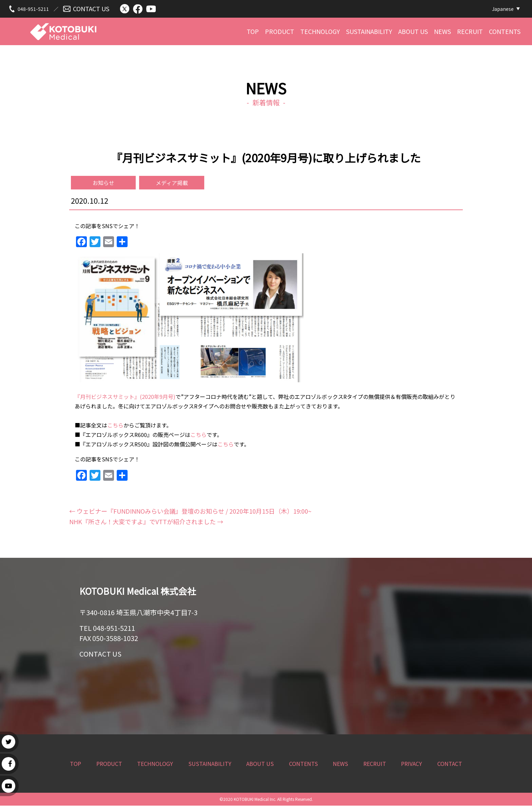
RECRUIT (470, 33)
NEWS (442, 33)
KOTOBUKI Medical (63, 30)
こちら (115, 427)
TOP (253, 33)
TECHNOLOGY (320, 33)
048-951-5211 (33, 9)
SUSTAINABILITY (369, 33)
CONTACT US (91, 9)
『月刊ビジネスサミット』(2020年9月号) (125, 399)
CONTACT (450, 766)
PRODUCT (280, 33)
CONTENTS (505, 33)
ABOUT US (413, 33)
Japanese (503, 9)
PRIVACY (412, 766)
